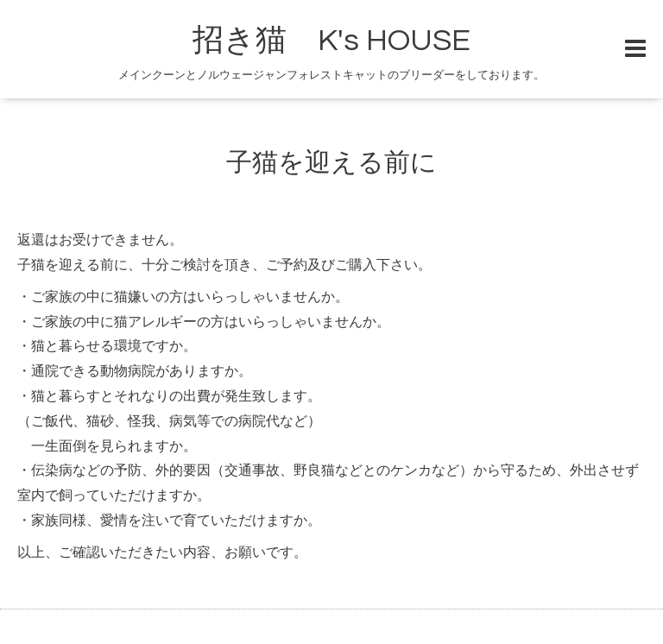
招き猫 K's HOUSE (331, 41)
